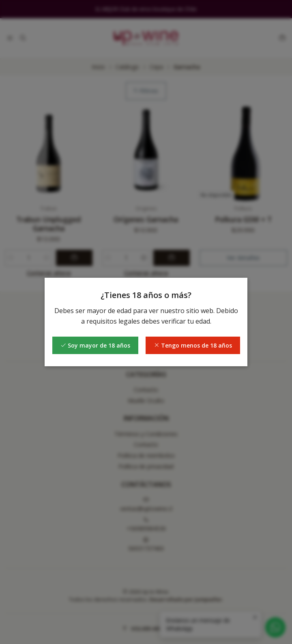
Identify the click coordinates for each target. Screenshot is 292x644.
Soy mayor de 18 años (95, 345)
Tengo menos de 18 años (193, 345)
